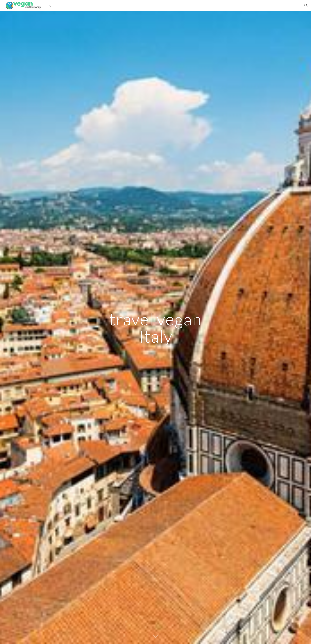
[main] (155, 328)
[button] (306, 6)
